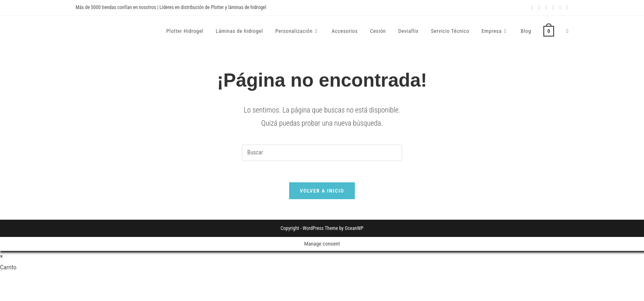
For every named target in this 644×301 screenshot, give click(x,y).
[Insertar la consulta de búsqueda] (322, 153)
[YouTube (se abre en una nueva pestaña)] (553, 8)
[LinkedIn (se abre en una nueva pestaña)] (546, 8)
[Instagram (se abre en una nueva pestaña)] (539, 8)
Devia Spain (98, 31)
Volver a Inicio (322, 194)
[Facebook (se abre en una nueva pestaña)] (532, 8)
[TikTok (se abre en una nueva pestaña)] (566, 8)
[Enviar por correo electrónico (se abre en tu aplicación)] (560, 8)
